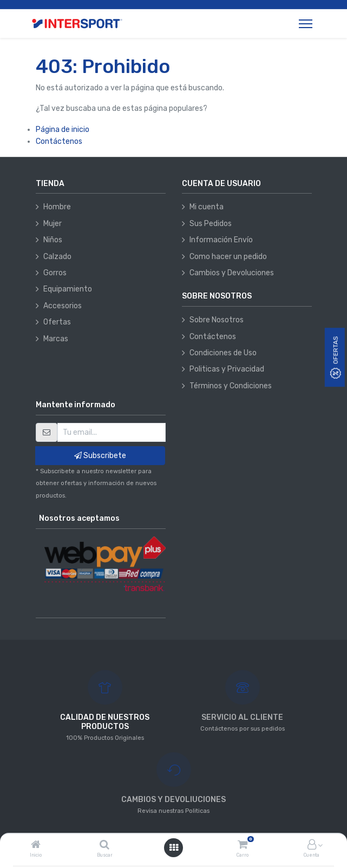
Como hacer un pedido (228, 257)
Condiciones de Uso (223, 353)
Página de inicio (63, 130)
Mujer (53, 224)
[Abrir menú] (174, 848)
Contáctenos (59, 141)
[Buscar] (104, 846)
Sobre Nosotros (217, 320)
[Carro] (243, 846)
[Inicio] (36, 846)
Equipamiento (68, 289)
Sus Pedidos (211, 224)
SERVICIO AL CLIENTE (242, 717)
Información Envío (221, 240)
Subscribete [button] (100, 456)
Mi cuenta (207, 207)
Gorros (55, 273)
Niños (53, 240)
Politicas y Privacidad (227, 369)
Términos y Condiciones (231, 386)
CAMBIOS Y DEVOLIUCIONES (173, 800)
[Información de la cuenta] (312, 846)
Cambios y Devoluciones (232, 273)
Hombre (57, 207)
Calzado (57, 257)
